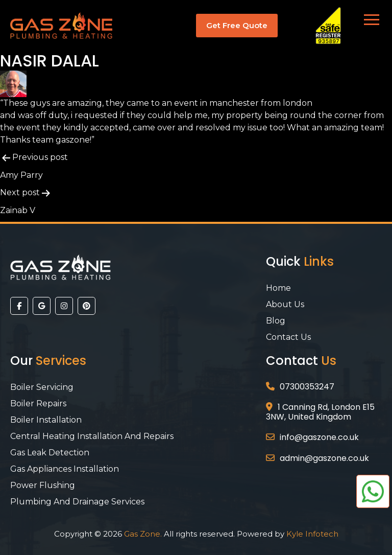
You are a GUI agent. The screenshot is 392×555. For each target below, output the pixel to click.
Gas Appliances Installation (65, 469)
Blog (276, 321)
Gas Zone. (143, 534)
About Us (285, 304)
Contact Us (288, 337)
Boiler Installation (46, 420)
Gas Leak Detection (50, 453)
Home (278, 288)
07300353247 (307, 387)
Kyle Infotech (312, 534)
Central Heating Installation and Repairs (92, 436)
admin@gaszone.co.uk (324, 458)
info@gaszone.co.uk (319, 437)
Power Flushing (43, 485)
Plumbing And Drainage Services (77, 502)
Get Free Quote (237, 25)
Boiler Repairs (38, 403)
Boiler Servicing (42, 387)
